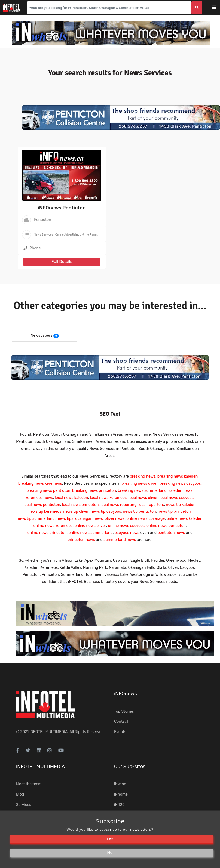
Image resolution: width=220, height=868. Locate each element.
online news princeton (47, 533)
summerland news (120, 540)
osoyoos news (127, 533)
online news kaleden (185, 519)
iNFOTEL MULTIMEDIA (49, 732)
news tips (65, 519)
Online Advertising (67, 235)
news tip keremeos (45, 512)
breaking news (143, 476)
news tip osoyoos (106, 512)
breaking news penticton (48, 491)
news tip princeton (174, 512)
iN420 (119, 805)
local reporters (151, 505)
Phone (32, 248)
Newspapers (41, 336)
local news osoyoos (177, 498)
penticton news (171, 533)
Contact (121, 722)
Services (24, 805)
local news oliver (143, 498)
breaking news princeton (94, 491)
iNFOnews (126, 694)
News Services (43, 235)
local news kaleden (71, 498)
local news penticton (42, 505)
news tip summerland (36, 519)
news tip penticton (139, 512)
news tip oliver (76, 512)
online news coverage (146, 519)
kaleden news (181, 491)
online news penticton (166, 526)
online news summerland (90, 533)
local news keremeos (108, 498)
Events (120, 732)
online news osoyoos (126, 526)
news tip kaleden (181, 505)
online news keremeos (53, 526)
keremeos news (39, 498)
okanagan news (89, 519)
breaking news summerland (142, 491)
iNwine (120, 784)
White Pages (90, 235)
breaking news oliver (140, 484)
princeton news (81, 540)
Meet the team (29, 784)
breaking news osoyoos (180, 484)
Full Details (62, 262)
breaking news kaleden (178, 476)
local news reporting (118, 505)
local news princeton (80, 505)
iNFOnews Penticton (62, 208)
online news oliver (90, 526)
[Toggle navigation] (218, 8)
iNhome (121, 794)
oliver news (115, 519)
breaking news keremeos (40, 484)
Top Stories (124, 711)
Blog (20, 794)
